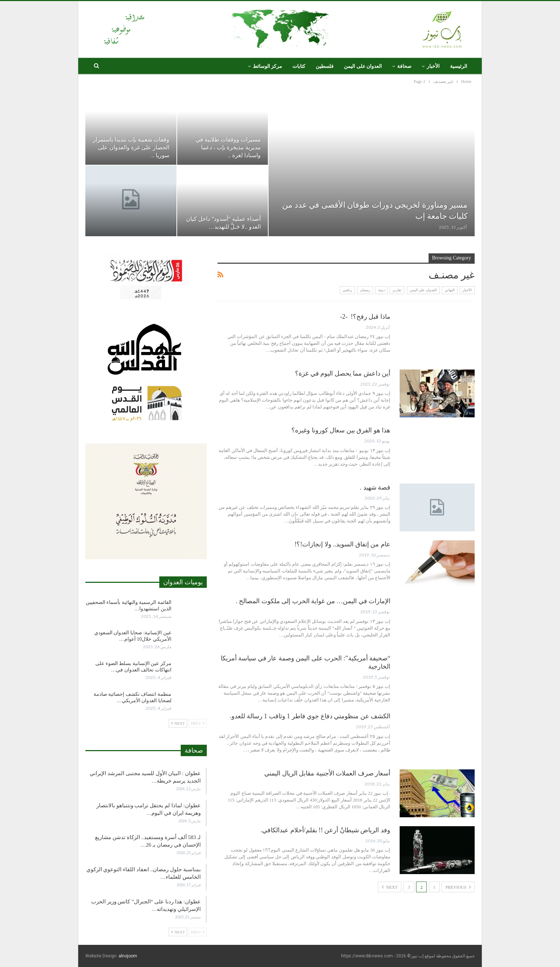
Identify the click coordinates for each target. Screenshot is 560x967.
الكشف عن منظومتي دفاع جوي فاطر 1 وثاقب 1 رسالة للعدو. (310, 716)
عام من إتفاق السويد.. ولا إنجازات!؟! (343, 544)
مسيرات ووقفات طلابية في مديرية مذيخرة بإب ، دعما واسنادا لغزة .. (228, 147)
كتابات (299, 66)
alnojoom (128, 956)
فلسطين (325, 66)
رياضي (347, 290)
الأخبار (433, 66)
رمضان (365, 290)
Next (390, 887)
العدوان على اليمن (363, 66)
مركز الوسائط (268, 66)
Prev (198, 723)
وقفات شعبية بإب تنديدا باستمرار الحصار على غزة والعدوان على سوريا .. (131, 147)
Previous (458, 887)
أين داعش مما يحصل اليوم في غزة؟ (343, 373)
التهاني (450, 290)
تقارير (397, 290)
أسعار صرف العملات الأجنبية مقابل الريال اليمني (327, 773)
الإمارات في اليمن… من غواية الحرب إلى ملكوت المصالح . (313, 601)
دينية (381, 290)
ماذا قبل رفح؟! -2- (365, 317)
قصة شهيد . (375, 487)
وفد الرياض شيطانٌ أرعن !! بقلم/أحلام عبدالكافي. (326, 830)
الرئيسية (459, 66)
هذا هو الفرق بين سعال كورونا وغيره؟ (341, 430)
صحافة (404, 66)
